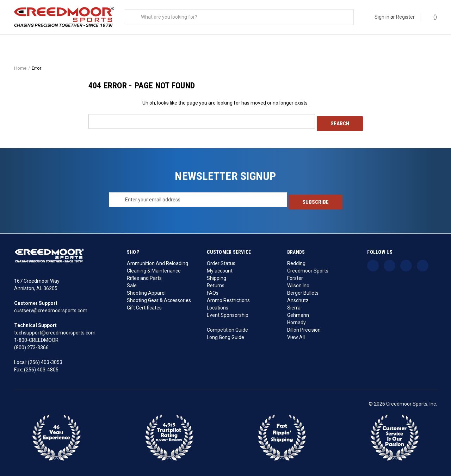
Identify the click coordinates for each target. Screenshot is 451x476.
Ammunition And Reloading (157, 261)
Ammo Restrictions (228, 297)
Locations (218, 305)
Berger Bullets (303, 290)
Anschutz (298, 297)
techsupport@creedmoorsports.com (55, 330)
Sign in (382, 17)
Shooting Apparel (146, 290)
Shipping (217, 275)
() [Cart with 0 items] (432, 17)
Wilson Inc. (299, 283)
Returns (216, 283)
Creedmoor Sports (308, 268)
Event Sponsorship (228, 312)
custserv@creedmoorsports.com (51, 308)
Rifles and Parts (144, 275)
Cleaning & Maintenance (154, 268)
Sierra (294, 305)
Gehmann (298, 312)
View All (296, 334)
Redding (296, 261)
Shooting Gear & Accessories (159, 297)
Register (405, 17)
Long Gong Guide (225, 334)
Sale (132, 283)
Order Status (221, 261)
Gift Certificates (144, 305)
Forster (295, 275)
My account (220, 268)
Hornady (296, 320)
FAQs (213, 290)
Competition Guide (227, 327)
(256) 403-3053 (45, 360)
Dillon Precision (304, 327)
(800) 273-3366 (31, 345)
